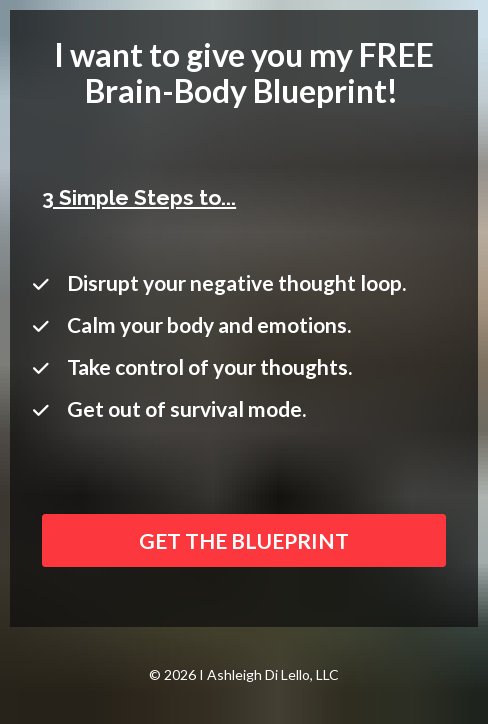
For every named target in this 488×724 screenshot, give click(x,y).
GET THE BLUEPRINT (244, 540)
